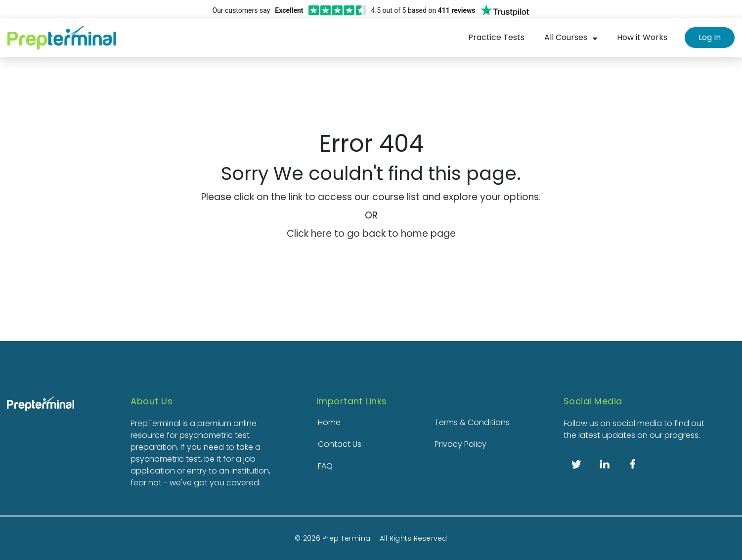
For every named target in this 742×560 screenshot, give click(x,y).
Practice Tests (496, 37)
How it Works (642, 37)
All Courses (566, 37)
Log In (710, 37)
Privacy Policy (460, 444)
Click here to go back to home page (371, 234)
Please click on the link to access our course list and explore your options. (371, 197)
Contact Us (340, 444)
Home (329, 422)
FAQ (325, 466)
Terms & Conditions (472, 422)
